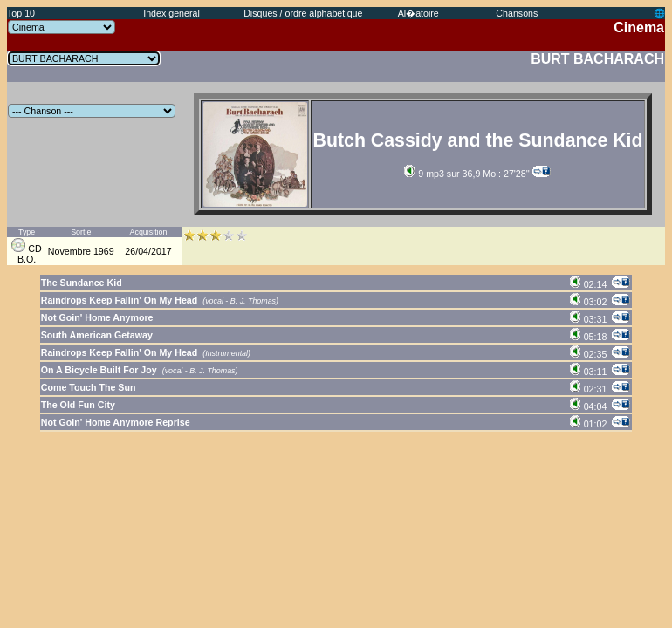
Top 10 (21, 13)
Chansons (517, 13)
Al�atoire (418, 13)
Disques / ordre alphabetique (303, 13)
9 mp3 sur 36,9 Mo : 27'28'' (467, 174)
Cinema (639, 27)
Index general (171, 13)
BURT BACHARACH (597, 59)
